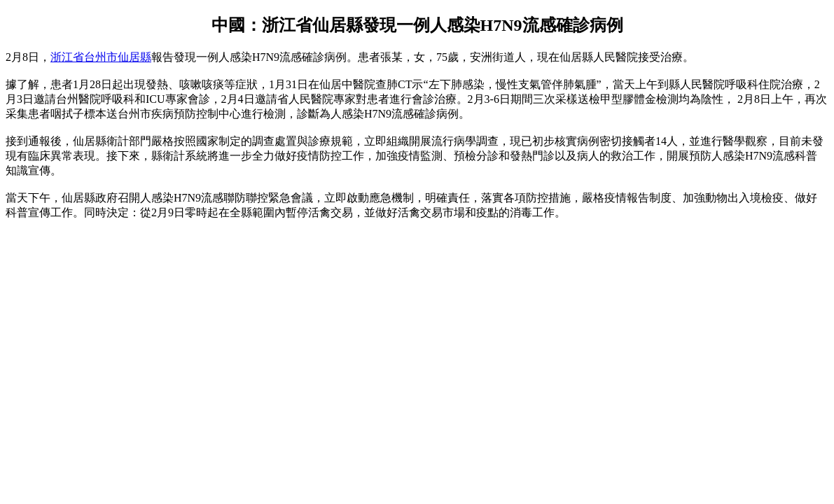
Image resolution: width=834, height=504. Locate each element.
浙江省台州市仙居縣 (101, 57)
